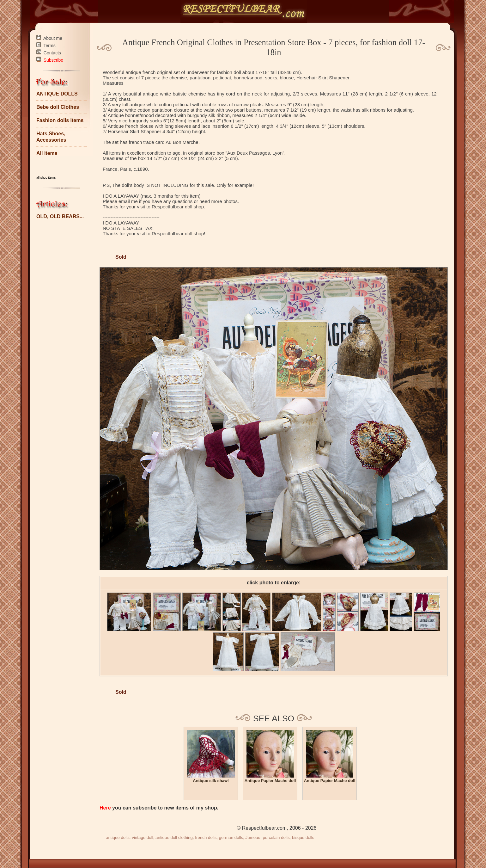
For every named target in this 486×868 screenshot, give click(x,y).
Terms (50, 46)
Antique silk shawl (211, 781)
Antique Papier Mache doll (270, 781)
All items (47, 153)
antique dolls (118, 837)
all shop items (46, 178)
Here (105, 808)
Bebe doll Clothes (58, 107)
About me (53, 38)
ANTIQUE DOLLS (57, 94)
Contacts (52, 53)
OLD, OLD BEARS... (60, 216)
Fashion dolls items (60, 120)
